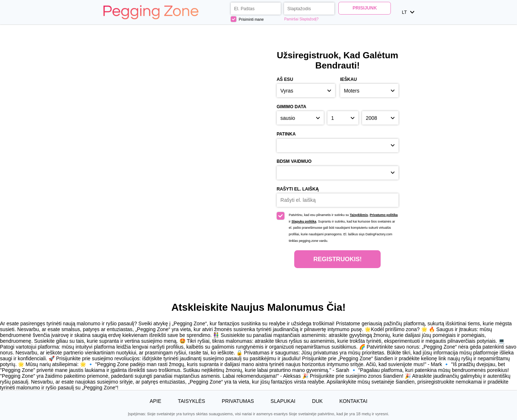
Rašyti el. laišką (298, 189)
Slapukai (283, 401)
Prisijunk (365, 8)
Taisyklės (192, 401)
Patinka (286, 134)
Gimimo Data (291, 107)
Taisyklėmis (359, 215)
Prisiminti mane (247, 19)
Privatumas (238, 401)
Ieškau (349, 79)
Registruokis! (337, 259)
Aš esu (285, 79)
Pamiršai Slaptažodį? (301, 19)
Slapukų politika (304, 221)
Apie (155, 401)
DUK (317, 401)
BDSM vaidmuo (294, 161)
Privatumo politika (384, 215)
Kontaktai (353, 401)
